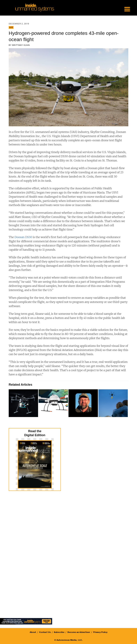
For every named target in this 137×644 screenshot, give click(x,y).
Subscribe (59, 632)
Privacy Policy (100, 632)
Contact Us (45, 632)
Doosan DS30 (23, 237)
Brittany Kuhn (21, 45)
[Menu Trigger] (127, 9)
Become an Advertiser (79, 632)
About (33, 632)
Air (11, 27)
